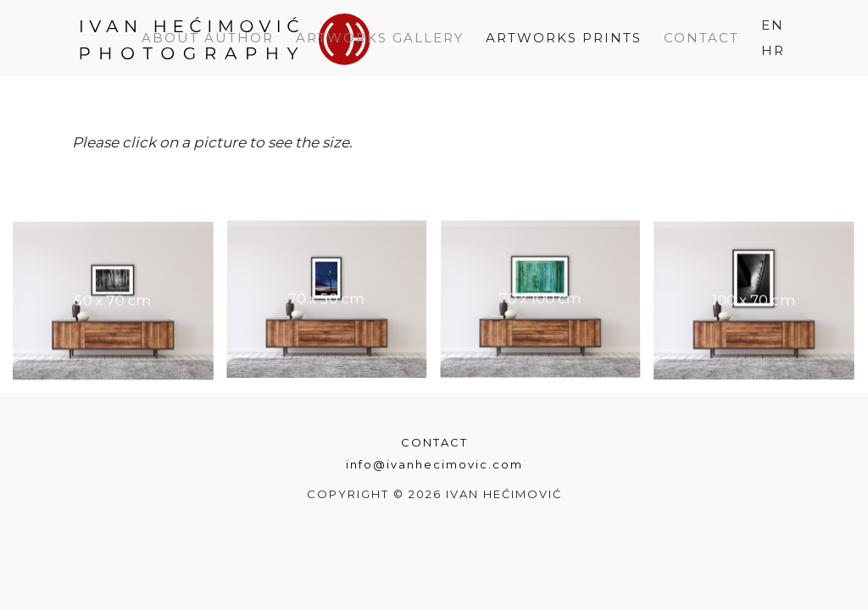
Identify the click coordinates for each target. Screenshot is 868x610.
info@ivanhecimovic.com (434, 464)
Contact (434, 442)
